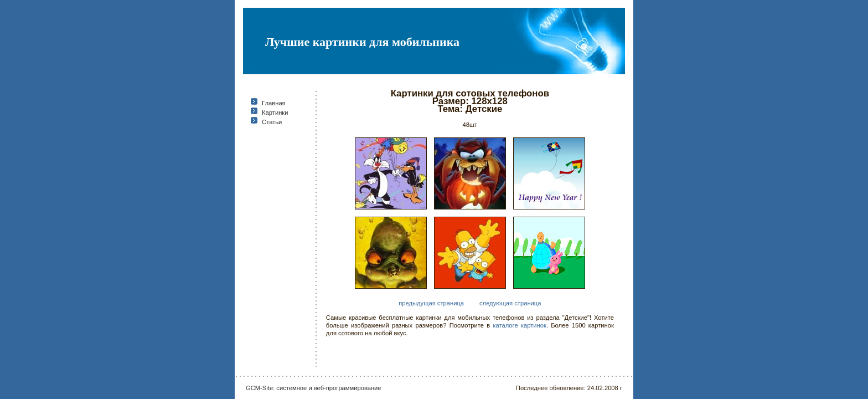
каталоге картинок (520, 325)
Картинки (275, 112)
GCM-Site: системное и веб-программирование (314, 388)
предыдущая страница (431, 303)
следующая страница (510, 303)
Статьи (272, 122)
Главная (274, 103)
